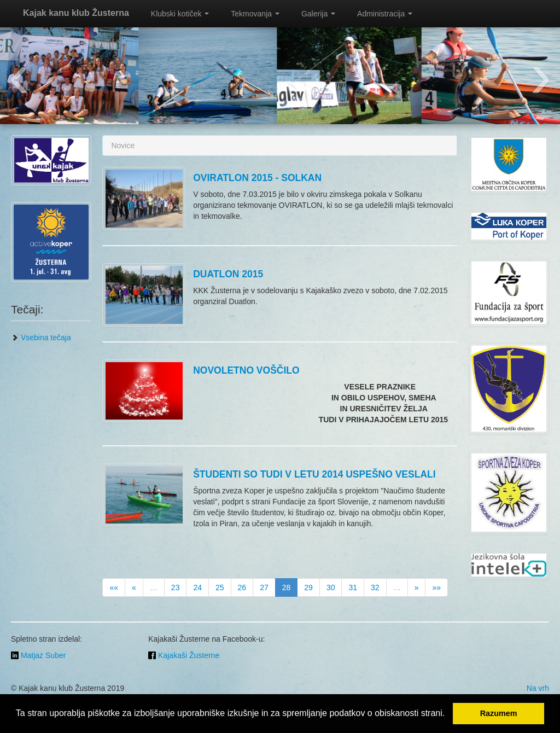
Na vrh (538, 688)
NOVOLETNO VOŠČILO (246, 370)
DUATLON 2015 (228, 274)
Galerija (318, 14)
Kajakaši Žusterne (184, 655)
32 (375, 587)
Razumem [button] (499, 713)
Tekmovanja (255, 14)
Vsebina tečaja (41, 338)
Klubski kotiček (180, 14)
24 (197, 587)
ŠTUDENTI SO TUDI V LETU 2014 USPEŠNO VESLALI (314, 474)
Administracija (385, 14)
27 (264, 587)
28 (287, 587)
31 (353, 587)
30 (331, 587)
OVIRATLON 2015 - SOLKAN (257, 178)
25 (220, 587)
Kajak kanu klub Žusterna (76, 13)
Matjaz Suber (38, 655)
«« (114, 587)
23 (176, 587)
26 (242, 587)
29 (308, 587)
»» (436, 587)
